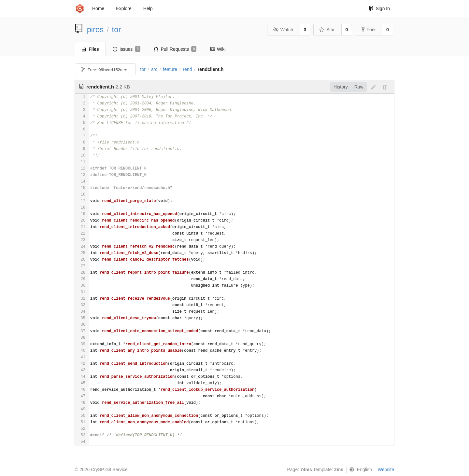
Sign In (379, 8)
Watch (283, 30)
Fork (369, 30)
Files (90, 49)
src (154, 69)
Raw (359, 87)
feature (170, 69)
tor (117, 29)
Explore (124, 8)
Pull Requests (175, 49)
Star (327, 30)
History (341, 87)
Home (98, 8)
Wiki (218, 49)
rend (187, 69)
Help (148, 8)
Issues (127, 49)
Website (386, 469)
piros (95, 29)
